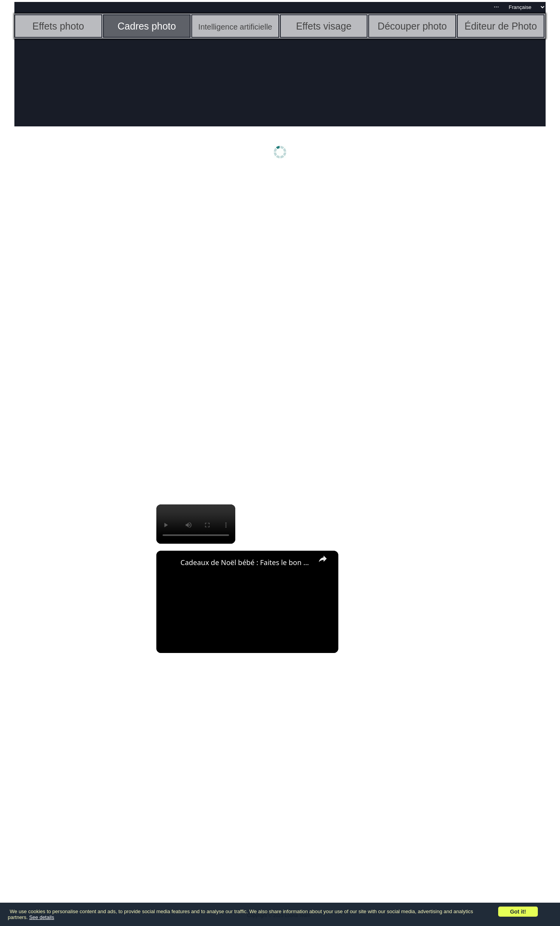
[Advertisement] (75, 294)
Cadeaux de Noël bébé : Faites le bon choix (246, 562)
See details (42, 917)
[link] (169, 563)
